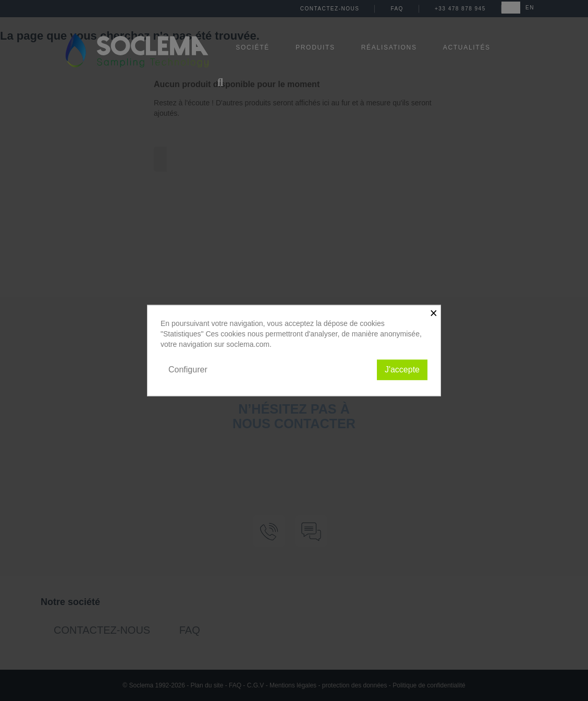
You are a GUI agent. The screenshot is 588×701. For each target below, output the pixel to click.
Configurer (188, 370)
